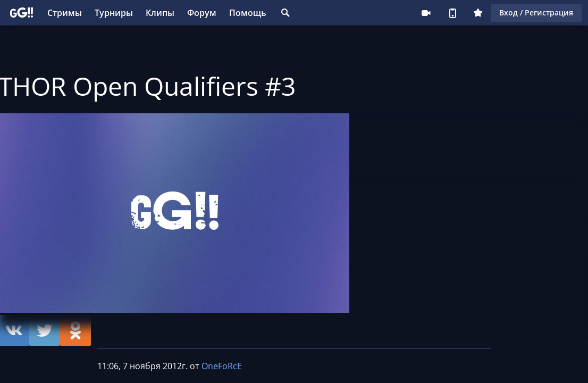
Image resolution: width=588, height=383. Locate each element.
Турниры (114, 13)
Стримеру (426, 13)
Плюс (478, 13)
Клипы (160, 13)
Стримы (65, 13)
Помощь (248, 13)
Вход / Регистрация (536, 13)
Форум (202, 13)
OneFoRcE (222, 366)
